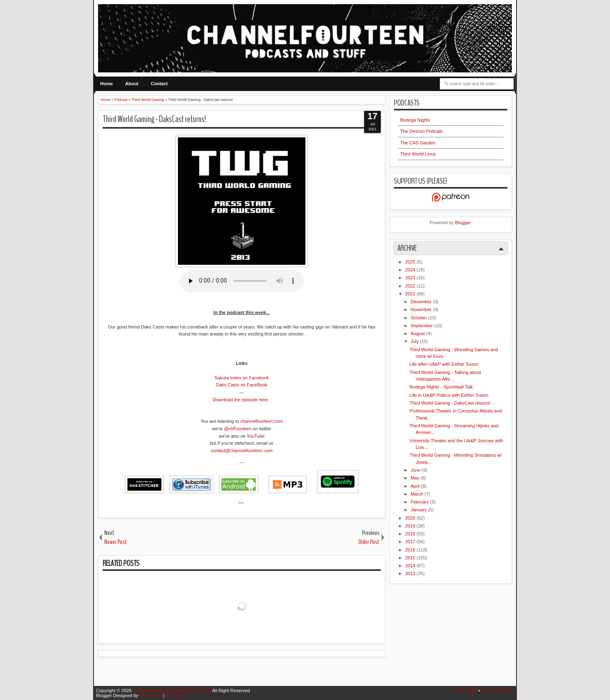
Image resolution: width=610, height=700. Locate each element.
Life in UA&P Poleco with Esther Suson (449, 395)
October (419, 318)
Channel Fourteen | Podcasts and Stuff (173, 690)
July (415, 341)
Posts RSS (467, 690)
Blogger (462, 223)
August (418, 333)
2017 (411, 542)
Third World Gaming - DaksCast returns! (154, 119)
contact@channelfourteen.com (241, 451)
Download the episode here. (241, 400)
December (422, 302)
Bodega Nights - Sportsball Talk (441, 387)
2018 (411, 534)
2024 (411, 270)
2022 (411, 286)
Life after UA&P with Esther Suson (444, 364)
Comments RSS (498, 690)
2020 (411, 518)
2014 (411, 566)
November (422, 309)
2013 (411, 573)
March (418, 494)
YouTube (256, 436)
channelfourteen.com (262, 421)
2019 (411, 526)
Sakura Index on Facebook (241, 378)
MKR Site (175, 695)
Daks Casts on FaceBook (242, 385)
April (416, 486)
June (416, 470)
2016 (411, 550)
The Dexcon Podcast (421, 131)
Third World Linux (418, 154)
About (132, 84)
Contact (159, 84)
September (422, 326)
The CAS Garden (418, 143)
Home (107, 84)
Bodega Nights (415, 120)
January (419, 510)
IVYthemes (151, 695)
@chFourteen (238, 429)
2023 (411, 278)
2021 (411, 294)
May (415, 478)
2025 (411, 262)
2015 (411, 558)
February (420, 502)
